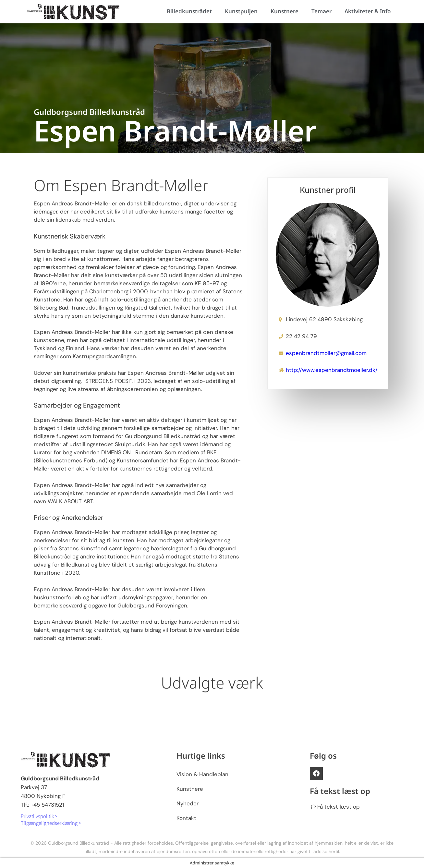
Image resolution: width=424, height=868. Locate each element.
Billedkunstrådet (189, 11)
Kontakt (186, 818)
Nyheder (188, 803)
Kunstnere (285, 11)
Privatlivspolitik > (39, 816)
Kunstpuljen (241, 11)
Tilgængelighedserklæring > (51, 823)
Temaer (321, 11)
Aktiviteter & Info (368, 11)
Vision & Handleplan (202, 774)
